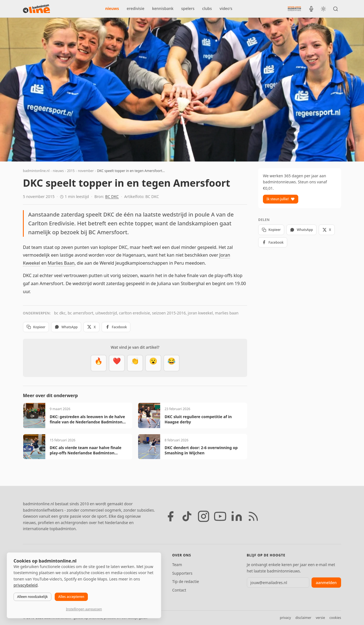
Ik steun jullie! (281, 199)
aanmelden (326, 583)
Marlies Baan (61, 263)
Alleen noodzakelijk (32, 597)
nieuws (112, 8)
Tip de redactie (185, 581)
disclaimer (303, 618)
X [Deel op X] (91, 327)
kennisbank (163, 8)
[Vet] (99, 363)
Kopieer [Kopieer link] (36, 327)
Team (177, 565)
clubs (207, 8)
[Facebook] (170, 516)
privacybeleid (26, 585)
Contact (179, 590)
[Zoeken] (336, 9)
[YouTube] (220, 516)
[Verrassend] (153, 363)
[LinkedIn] (237, 516)
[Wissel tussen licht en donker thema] (323, 9)
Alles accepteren (71, 597)
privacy (285, 618)
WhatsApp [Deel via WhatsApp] (66, 327)
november (86, 171)
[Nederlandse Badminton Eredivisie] (294, 9)
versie (320, 618)
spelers (188, 8)
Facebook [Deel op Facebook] (116, 327)
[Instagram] (204, 516)
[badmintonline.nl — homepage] (36, 9)
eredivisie (136, 8)
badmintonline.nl (36, 171)
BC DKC (112, 196)
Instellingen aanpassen (84, 609)
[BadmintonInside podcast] (311, 9)
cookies (335, 618)
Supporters (182, 573)
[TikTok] (187, 516)
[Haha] (172, 363)
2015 (71, 171)
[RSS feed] (253, 516)
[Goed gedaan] (135, 363)
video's (226, 8)
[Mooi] (117, 363)
